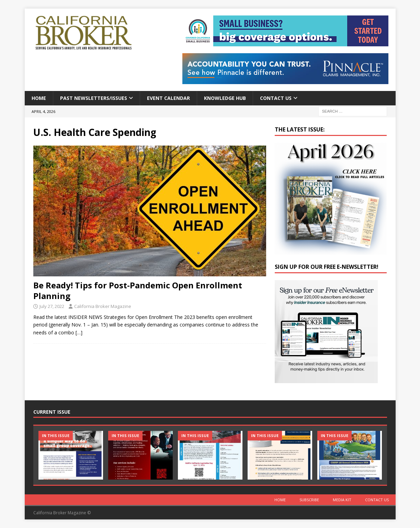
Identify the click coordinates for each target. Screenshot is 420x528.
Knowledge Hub (225, 98)
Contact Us (276, 98)
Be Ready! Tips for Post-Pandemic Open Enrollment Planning (138, 290)
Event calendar (168, 98)
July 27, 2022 (52, 306)
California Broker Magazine (103, 306)
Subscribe (309, 500)
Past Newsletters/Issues (94, 98)
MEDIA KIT (342, 500)
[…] (79, 332)
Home (39, 98)
